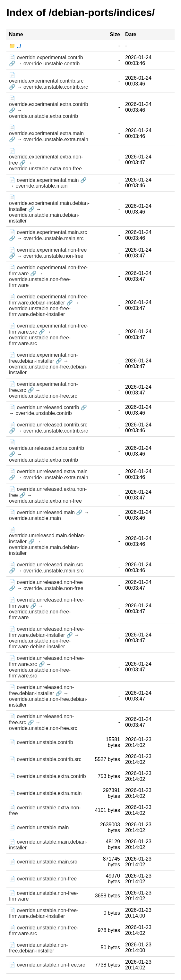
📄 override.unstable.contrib (41, 742)
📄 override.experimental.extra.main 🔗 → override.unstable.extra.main (49, 134)
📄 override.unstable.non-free (43, 879)
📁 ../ (15, 46)
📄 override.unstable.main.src (43, 862)
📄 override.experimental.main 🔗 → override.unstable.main (48, 183)
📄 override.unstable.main (39, 827)
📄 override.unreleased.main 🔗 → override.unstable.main (49, 515)
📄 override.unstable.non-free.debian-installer (39, 948)
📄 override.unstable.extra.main (45, 793)
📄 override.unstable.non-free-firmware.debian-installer (44, 913)
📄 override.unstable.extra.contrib (47, 776)
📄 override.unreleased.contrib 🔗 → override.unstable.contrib (48, 410)
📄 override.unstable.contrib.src (45, 759)
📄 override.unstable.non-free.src (47, 965)
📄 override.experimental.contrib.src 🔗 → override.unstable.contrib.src (48, 81)
